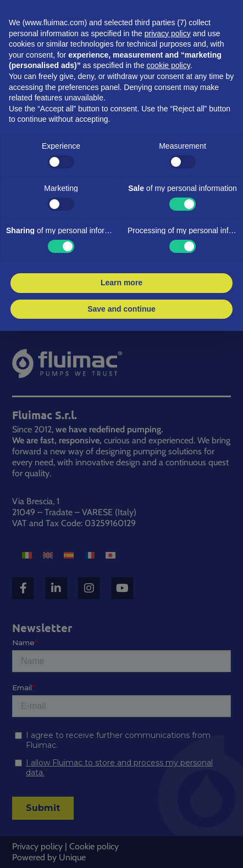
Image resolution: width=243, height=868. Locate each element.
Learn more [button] (122, 283)
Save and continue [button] (122, 309)
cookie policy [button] (169, 65)
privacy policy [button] (168, 33)
